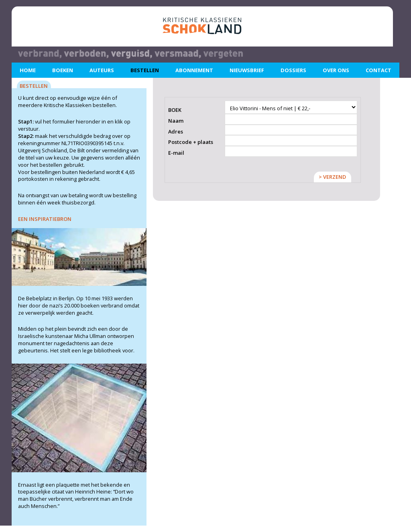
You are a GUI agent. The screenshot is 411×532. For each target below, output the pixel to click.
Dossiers (293, 70)
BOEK (175, 110)
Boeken (63, 70)
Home (28, 70)
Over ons (336, 70)
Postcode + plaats (191, 142)
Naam (176, 121)
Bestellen (145, 70)
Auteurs (102, 70)
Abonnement (194, 70)
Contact (378, 70)
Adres (176, 132)
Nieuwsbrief (247, 70)
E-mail (176, 153)
